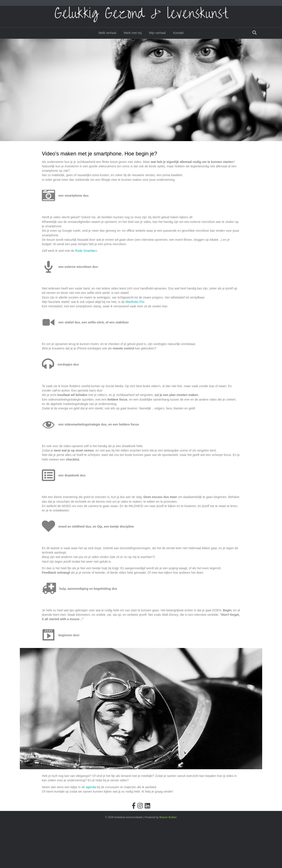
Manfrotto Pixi (135, 346)
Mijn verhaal (157, 38)
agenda (91, 831)
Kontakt (178, 38)
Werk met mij (133, 38)
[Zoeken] (254, 38)
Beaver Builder (168, 862)
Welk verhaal (107, 38)
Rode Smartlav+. (87, 295)
